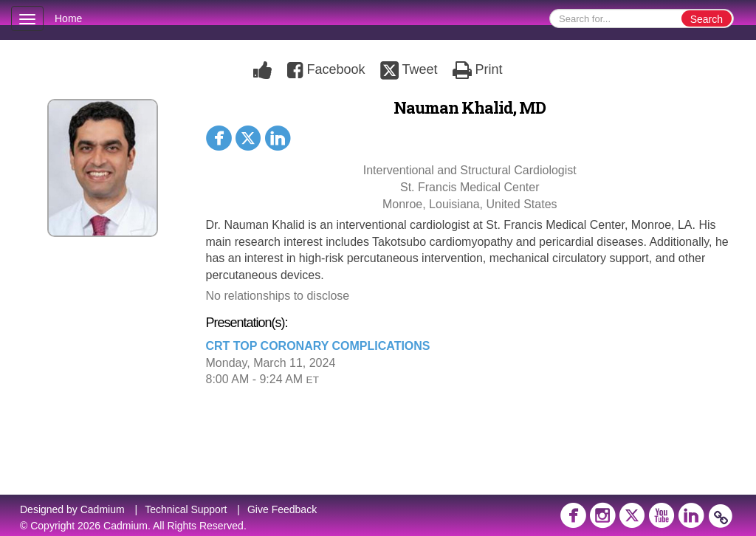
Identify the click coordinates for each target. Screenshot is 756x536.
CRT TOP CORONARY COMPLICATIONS (318, 346)
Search (707, 19)
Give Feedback (282, 509)
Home (68, 18)
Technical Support (186, 509)
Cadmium (103, 509)
